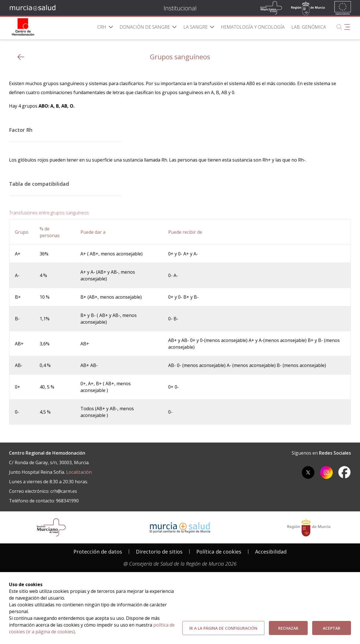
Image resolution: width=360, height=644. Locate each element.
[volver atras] (21, 57)
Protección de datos (98, 552)
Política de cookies (219, 552)
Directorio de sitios (159, 552)
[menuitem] (105, 27)
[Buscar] (339, 27)
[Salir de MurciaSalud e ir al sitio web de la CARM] (309, 527)
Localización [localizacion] (79, 472)
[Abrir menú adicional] (347, 27)
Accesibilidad (271, 552)
